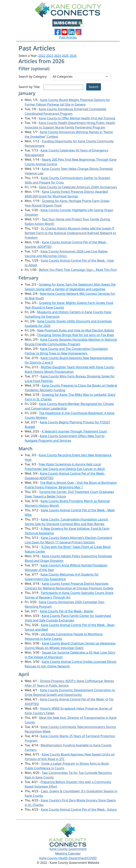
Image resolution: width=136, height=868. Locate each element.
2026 (73, 56)
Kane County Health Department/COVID (68, 858)
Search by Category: (33, 77)
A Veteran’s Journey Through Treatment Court (74, 431)
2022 (42, 56)
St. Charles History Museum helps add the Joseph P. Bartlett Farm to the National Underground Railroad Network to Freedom (70, 233)
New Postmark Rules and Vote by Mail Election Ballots (76, 330)
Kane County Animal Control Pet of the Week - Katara (79, 809)
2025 (65, 56)
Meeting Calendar (68, 853)
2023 (50, 56)
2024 (58, 56)
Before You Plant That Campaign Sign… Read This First (78, 270)
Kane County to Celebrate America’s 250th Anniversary (78, 187)
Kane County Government (68, 849)
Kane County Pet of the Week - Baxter (67, 611)
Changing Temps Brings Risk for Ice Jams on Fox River (76, 335)
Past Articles (68, 37)
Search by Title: (29, 87)
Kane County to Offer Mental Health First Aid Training (77, 118)
